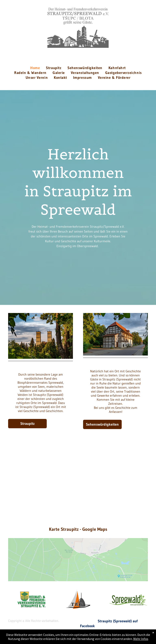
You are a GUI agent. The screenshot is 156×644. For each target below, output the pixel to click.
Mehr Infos (141, 639)
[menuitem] (35, 68)
